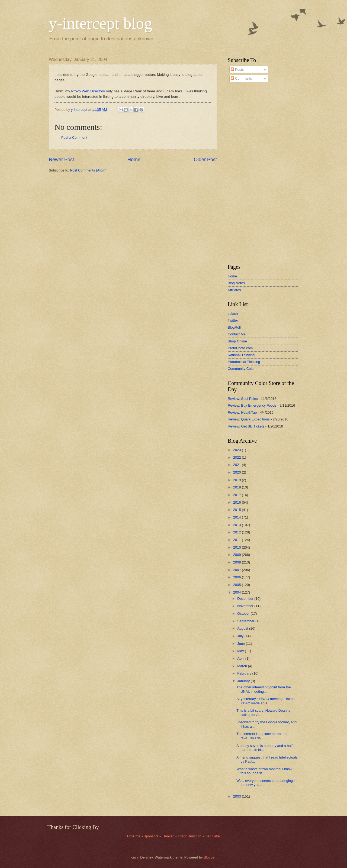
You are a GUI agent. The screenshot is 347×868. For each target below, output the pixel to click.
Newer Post (61, 160)
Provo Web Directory (88, 91)
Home (134, 160)
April (241, 658)
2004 (237, 592)
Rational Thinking (241, 355)
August (243, 628)
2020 (237, 472)
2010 (237, 547)
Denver (168, 836)
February (245, 673)
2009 (237, 555)
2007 (237, 570)
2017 (237, 495)
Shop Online (237, 341)
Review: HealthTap (242, 412)
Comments (241, 78)
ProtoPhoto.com (240, 348)
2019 (237, 480)
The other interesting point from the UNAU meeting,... (264, 689)
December (246, 599)
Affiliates (234, 290)
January (244, 681)
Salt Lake (213, 836)
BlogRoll (234, 327)
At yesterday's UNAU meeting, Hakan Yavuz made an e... (265, 701)
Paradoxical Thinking (244, 362)
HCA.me (134, 836)
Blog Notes (236, 283)
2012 (237, 532)
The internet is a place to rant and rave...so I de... (262, 736)
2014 (237, 517)
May (241, 651)
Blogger (210, 857)
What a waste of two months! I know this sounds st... (264, 771)
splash (233, 314)
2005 (237, 585)
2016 (237, 502)
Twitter (233, 320)
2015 (237, 510)
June (242, 644)
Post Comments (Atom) (88, 170)
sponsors (152, 836)
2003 (237, 796)
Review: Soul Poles (243, 399)
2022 (237, 457)
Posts (237, 69)
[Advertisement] (244, 173)
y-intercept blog (101, 23)
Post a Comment (74, 137)
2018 (237, 487)
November (246, 606)
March (242, 666)
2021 (237, 465)
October (244, 613)
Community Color (241, 369)
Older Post (205, 160)
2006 (237, 577)
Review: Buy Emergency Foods (252, 405)
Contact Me (237, 334)
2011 (237, 540)
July (241, 636)
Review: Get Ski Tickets (246, 426)
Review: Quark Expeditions (249, 419)
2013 (237, 525)
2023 (237, 450)
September (246, 621)
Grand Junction (189, 836)
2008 (237, 562)
